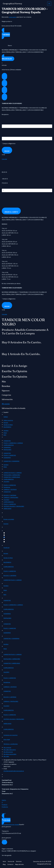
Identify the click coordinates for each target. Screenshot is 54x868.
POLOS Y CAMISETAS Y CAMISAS (14, 443)
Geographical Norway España (11, 825)
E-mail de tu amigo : (8, 133)
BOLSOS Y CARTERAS (10, 495)
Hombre (6, 430)
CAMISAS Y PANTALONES (11, 497)
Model (4, 41)
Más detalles (7, 59)
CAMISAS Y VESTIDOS (10, 489)
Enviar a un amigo (9, 519)
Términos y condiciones (11, 744)
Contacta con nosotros (11, 735)
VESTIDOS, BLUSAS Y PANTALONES (14, 506)
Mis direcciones (8, 752)
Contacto (11, 864)
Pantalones (7, 487)
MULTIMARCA (8, 427)
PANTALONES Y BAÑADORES (12, 475)
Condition (5, 46)
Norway (6, 422)
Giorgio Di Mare (8, 425)
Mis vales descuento (10, 750)
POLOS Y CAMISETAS (10, 455)
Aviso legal (7, 740)
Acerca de (11, 862)
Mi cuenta (6, 404)
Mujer (5, 433)
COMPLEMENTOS (9, 445)
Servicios (19, 862)
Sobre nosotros (8, 420)
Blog (4, 864)
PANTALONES (8, 449)
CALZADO (7, 481)
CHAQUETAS (7, 441)
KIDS (5, 435)
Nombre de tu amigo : (9, 121)
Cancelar (4, 159)
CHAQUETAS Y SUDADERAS (12, 461)
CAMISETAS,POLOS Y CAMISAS (13, 473)
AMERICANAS (8, 508)
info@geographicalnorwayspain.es (14, 771)
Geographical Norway (13, 4)
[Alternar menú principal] (49, 4)
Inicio (4, 862)
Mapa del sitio (20, 864)
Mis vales (6, 756)
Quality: (6, 531)
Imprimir (6, 524)
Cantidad (4, 187)
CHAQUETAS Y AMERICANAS (12, 477)
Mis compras (7, 748)
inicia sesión (13, 17)
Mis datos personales (10, 754)
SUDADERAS (7, 447)
